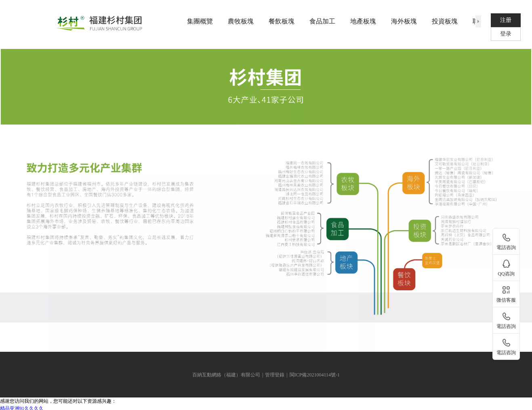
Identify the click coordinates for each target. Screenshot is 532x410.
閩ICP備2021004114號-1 (315, 375)
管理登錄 (275, 375)
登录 (506, 34)
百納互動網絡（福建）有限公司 (226, 375)
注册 (506, 20)
